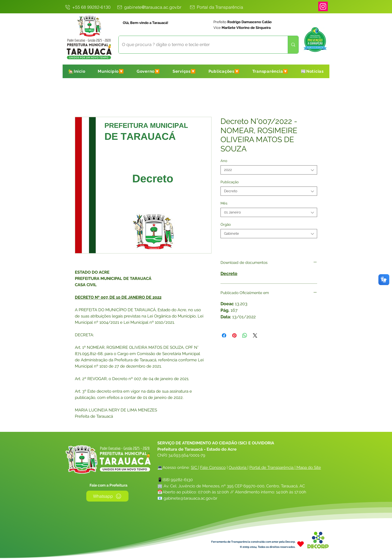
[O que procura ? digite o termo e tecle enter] (199, 45)
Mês (224, 203)
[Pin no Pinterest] (234, 335)
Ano (224, 161)
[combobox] (269, 170)
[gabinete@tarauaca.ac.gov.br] (149, 7)
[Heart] (301, 544)
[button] (111, 71)
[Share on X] (255, 335)
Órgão (226, 224)
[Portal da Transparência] (216, 7)
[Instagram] (323, 6)
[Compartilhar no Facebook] (224, 335)
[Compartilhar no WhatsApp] (245, 335)
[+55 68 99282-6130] (87, 7)
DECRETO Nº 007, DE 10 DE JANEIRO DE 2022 (118, 297)
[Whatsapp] (107, 496)
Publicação (230, 182)
